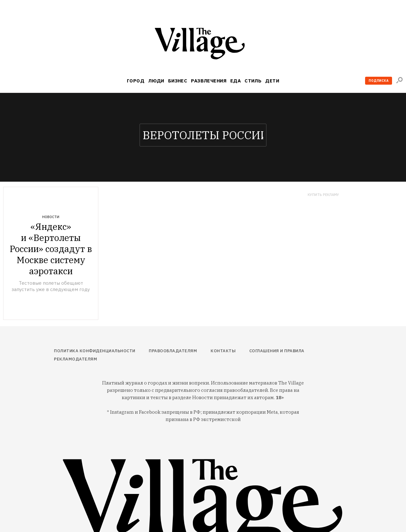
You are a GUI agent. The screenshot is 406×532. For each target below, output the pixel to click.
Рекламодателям (75, 359)
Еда (236, 81)
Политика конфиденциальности (95, 351)
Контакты (223, 351)
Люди (156, 81)
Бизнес (178, 81)
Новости (51, 217)
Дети (272, 81)
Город (136, 81)
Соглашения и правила (277, 351)
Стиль (253, 81)
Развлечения (209, 81)
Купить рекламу (323, 195)
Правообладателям (173, 351)
